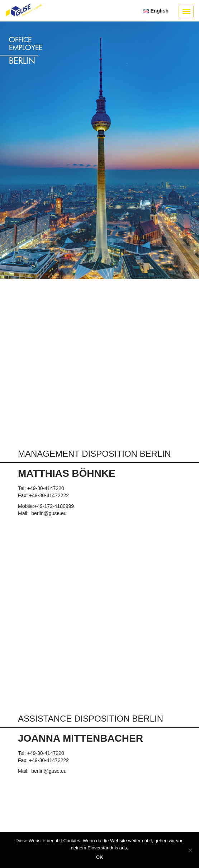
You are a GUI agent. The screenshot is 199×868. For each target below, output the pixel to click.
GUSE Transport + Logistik (24, 10)
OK (99, 857)
